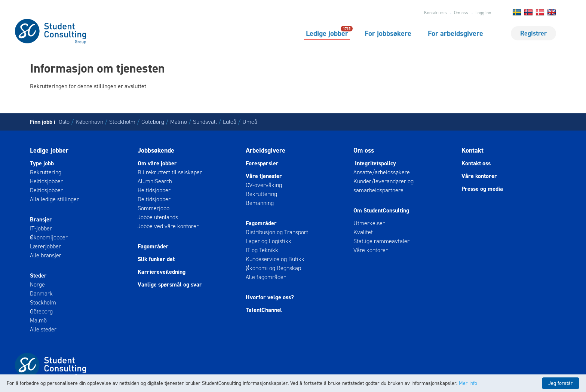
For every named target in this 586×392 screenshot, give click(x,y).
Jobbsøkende (156, 150)
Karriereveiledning (162, 272)
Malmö (179, 122)
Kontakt (473, 150)
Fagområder (153, 246)
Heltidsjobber (46, 181)
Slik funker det (156, 259)
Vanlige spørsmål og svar (170, 284)
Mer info (468, 383)
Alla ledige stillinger (54, 199)
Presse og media (482, 189)
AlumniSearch (155, 181)
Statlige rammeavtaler (381, 241)
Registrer (533, 33)
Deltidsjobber (46, 190)
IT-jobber (41, 228)
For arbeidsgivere (455, 33)
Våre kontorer (371, 250)
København (89, 122)
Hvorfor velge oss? (270, 297)
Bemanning (260, 203)
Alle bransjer (46, 255)
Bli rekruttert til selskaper (170, 172)
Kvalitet (363, 232)
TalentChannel (264, 310)
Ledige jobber (327, 33)
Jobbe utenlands (158, 217)
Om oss (461, 13)
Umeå (250, 122)
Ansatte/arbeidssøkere (382, 172)
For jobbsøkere (388, 33)
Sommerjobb (154, 208)
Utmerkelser (369, 223)
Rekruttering (46, 172)
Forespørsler (262, 163)
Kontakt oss (435, 13)
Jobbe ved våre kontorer (168, 226)
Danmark (41, 293)
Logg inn (483, 13)
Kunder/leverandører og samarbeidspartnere (383, 186)
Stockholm (122, 122)
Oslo (64, 122)
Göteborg (153, 122)
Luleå (230, 122)
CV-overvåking (264, 185)
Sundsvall (205, 122)
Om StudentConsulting (381, 210)
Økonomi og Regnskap (273, 268)
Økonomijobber (49, 237)
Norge (37, 284)
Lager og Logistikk (269, 241)
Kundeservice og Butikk (275, 259)
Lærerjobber (45, 246)
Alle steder (43, 329)
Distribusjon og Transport (277, 232)
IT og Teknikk (262, 250)
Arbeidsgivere (266, 150)
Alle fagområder (266, 277)
